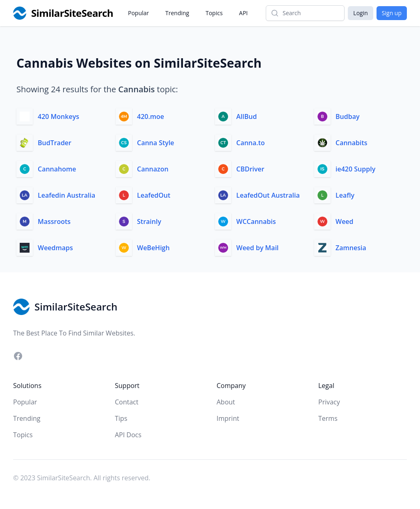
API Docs (128, 435)
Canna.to (251, 143)
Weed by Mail (257, 248)
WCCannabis (256, 221)
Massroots (54, 221)
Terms (328, 418)
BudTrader (55, 143)
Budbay (347, 116)
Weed (345, 221)
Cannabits (352, 143)
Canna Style (156, 143)
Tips (121, 418)
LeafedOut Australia (268, 195)
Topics (214, 13)
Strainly (149, 221)
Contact (127, 402)
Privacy (329, 402)
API (243, 13)
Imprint (228, 418)
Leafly (345, 195)
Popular (138, 13)
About (226, 402)
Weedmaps (55, 248)
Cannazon (153, 169)
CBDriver (250, 169)
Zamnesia (351, 248)
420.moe (151, 116)
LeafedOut (154, 195)
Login (360, 13)
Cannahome (57, 169)
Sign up (392, 13)
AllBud (247, 116)
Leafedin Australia (66, 195)
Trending (177, 13)
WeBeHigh (153, 248)
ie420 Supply (355, 169)
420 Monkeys (58, 116)
